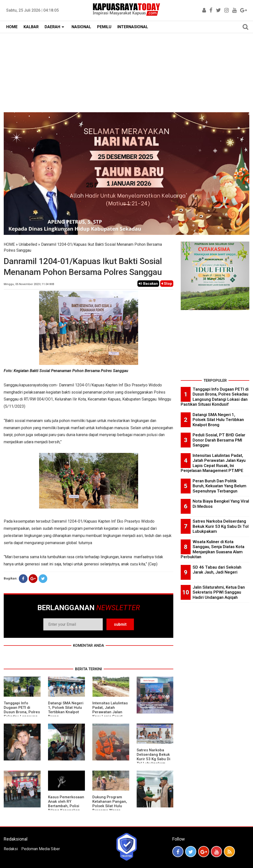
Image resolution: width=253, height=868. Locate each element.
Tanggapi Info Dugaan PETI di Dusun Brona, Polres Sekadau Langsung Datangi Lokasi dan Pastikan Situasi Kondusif (215, 397)
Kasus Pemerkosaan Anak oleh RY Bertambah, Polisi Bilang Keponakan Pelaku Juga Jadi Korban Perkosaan (66, 808)
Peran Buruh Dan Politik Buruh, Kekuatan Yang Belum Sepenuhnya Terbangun (219, 486)
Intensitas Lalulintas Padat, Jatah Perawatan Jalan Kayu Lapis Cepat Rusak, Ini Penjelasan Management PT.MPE (213, 463)
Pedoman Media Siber (41, 849)
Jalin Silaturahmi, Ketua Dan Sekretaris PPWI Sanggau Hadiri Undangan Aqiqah (219, 592)
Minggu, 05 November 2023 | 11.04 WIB (29, 284)
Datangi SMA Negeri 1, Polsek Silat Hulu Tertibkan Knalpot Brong (66, 710)
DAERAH (52, 27)
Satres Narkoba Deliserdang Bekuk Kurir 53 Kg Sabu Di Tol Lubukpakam (153, 757)
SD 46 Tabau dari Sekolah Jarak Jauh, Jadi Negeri (217, 570)
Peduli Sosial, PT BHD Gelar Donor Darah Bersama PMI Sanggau (219, 440)
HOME (12, 27)
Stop (167, 284)
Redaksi (11, 849)
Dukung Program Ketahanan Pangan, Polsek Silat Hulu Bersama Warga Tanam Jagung (110, 806)
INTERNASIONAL (133, 27)
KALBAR (31, 27)
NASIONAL (81, 27)
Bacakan (148, 284)
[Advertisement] (126, 70)
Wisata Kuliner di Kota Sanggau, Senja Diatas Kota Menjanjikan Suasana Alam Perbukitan (213, 549)
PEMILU (104, 27)
